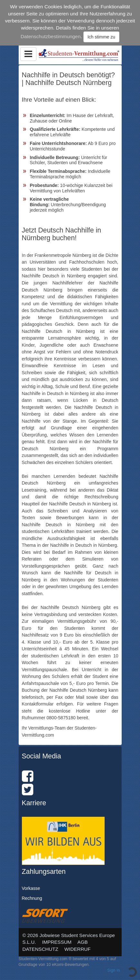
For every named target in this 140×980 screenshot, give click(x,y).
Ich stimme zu (101, 37)
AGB (83, 942)
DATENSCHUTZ (40, 949)
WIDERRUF (77, 949)
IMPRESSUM (57, 942)
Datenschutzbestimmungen (51, 36)
